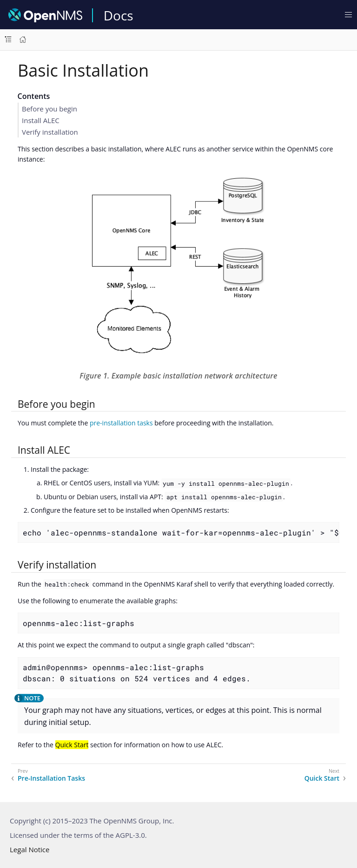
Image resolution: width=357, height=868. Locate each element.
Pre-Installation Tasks (51, 778)
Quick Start (322, 778)
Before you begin (50, 109)
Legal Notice (30, 849)
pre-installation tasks (121, 423)
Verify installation (50, 132)
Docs (119, 15)
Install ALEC (41, 120)
